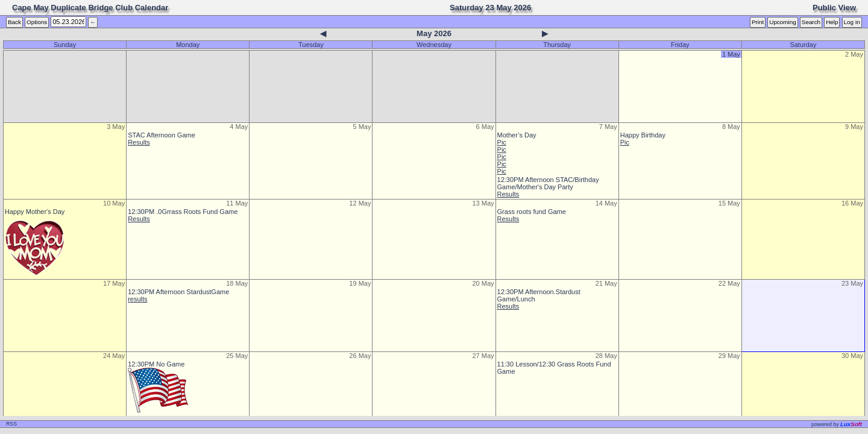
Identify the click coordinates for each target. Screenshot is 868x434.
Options (37, 22)
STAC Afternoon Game (162, 135)
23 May (852, 283)
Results (139, 142)
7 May (608, 127)
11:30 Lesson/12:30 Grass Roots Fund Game (554, 368)
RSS (11, 424)
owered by (837, 424)
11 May (237, 203)
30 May (852, 356)
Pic (502, 142)
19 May (360, 283)
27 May (483, 356)
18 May (237, 283)
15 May (729, 203)
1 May (731, 54)
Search (811, 22)
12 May (360, 203)
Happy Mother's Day (35, 212)
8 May (731, 127)
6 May (485, 127)
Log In (852, 22)
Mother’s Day (517, 135)
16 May (852, 203)
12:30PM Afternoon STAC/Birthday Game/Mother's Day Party (548, 183)
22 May (729, 283)
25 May (237, 356)
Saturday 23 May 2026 (490, 8)
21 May (606, 283)
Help (832, 22)
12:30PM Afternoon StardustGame (178, 292)
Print (758, 22)
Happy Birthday (643, 135)
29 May (729, 356)
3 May (116, 127)
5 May (362, 127)
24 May (114, 356)
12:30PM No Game (156, 364)
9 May (854, 127)
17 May (114, 283)
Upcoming (782, 22)
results (137, 299)
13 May (483, 203)
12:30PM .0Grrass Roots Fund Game (183, 212)
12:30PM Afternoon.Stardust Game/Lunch (539, 295)
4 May (239, 127)
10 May (114, 203)
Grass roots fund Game (532, 212)
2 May (854, 54)
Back (14, 22)
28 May (606, 356)
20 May (483, 283)
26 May (360, 356)
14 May (606, 203)
